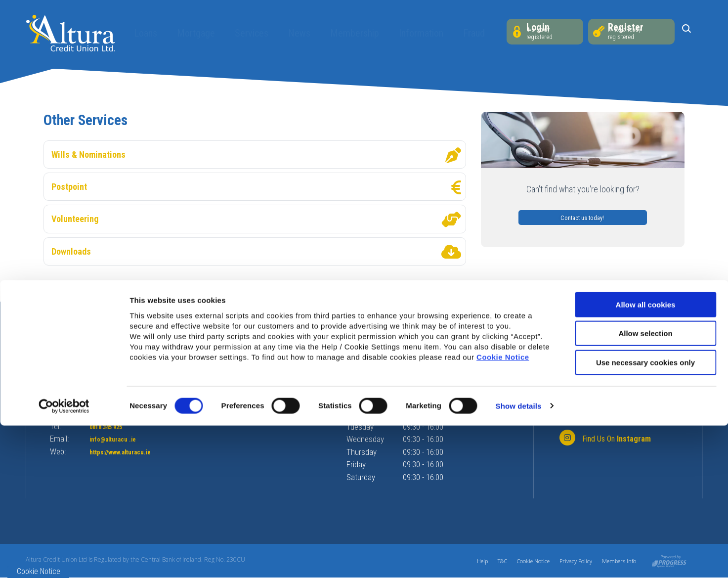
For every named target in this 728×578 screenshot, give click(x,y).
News (295, 33)
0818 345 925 (114, 426)
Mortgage (192, 33)
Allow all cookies (646, 457)
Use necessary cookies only (645, 515)
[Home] (71, 32)
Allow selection (645, 486)
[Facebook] (604, 416)
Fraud (470, 33)
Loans (141, 33)
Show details (519, 558)
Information (417, 33)
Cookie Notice (503, 510)
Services (247, 33)
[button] (686, 32)
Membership (350, 33)
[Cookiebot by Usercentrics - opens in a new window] (64, 559)
